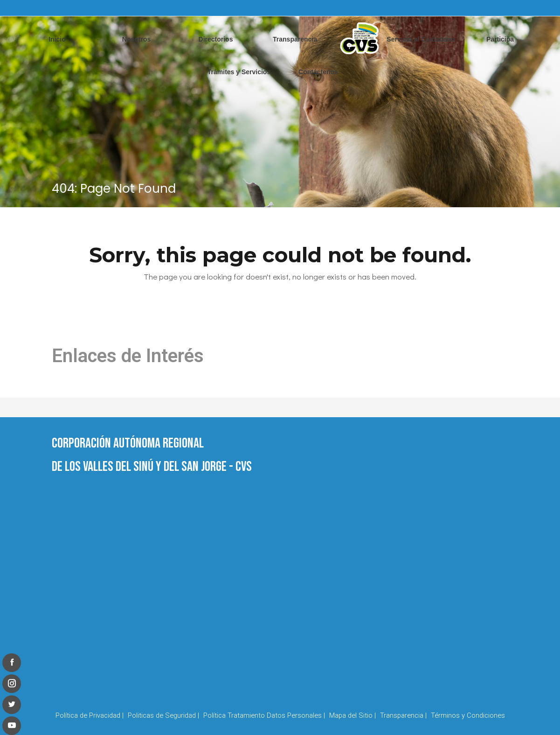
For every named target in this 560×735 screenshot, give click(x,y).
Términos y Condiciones (468, 715)
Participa (500, 39)
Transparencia (295, 39)
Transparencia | (403, 715)
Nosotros (136, 39)
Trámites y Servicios (239, 72)
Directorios (216, 39)
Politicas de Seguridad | (163, 715)
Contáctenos (318, 72)
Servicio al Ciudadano (421, 39)
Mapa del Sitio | (353, 715)
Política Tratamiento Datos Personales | (264, 715)
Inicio (57, 39)
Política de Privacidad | (90, 715)
